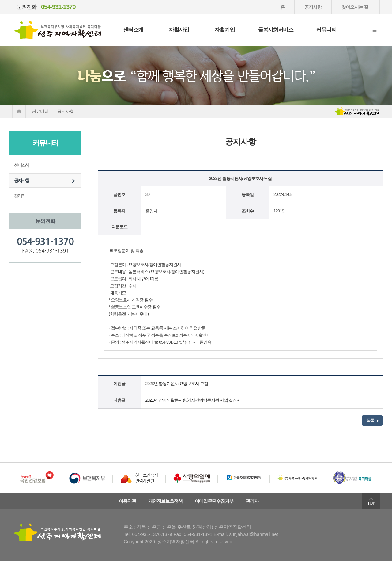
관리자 (252, 501)
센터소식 (21, 165)
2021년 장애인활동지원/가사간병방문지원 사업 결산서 (193, 400)
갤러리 (20, 196)
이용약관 (127, 501)
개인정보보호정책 (165, 501)
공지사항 (313, 7)
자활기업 (224, 30)
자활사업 (179, 30)
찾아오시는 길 (355, 7)
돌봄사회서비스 (276, 30)
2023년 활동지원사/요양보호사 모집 (177, 384)
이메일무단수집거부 (214, 501)
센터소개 (133, 30)
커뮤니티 (326, 30)
